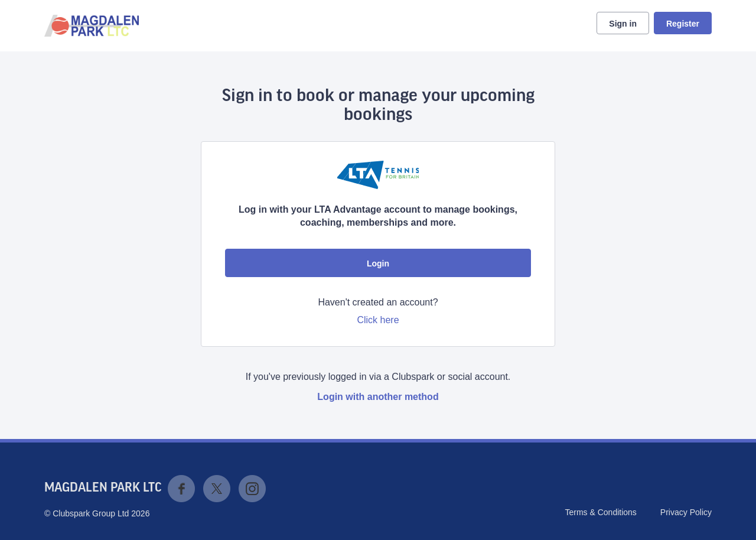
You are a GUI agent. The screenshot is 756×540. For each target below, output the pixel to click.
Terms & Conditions (600, 512)
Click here (378, 320)
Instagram (252, 489)
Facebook (181, 489)
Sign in (623, 24)
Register (683, 24)
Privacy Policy (686, 512)
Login (378, 264)
